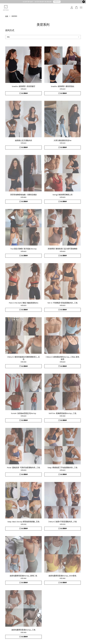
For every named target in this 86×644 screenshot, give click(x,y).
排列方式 (10, 30)
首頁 (7, 16)
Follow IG (57, 2)
